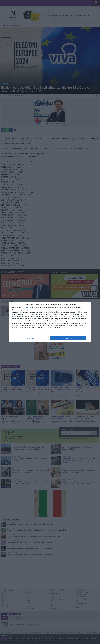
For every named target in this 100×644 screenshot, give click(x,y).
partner (27, 308)
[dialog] (50, 322)
